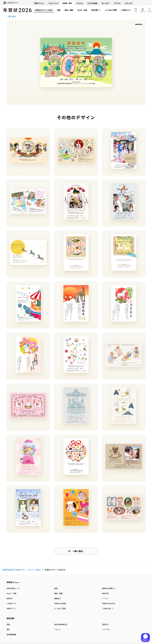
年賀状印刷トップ (13, 588)
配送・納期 (69, 10)
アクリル (117, 3)
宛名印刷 (96, 10)
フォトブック (53, 3)
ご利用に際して (108, 608)
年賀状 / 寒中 (67, 3)
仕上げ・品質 (82, 10)
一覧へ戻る (11, 16)
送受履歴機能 (11, 634)
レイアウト (106, 629)
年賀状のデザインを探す (44, 10)
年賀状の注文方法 (109, 603)
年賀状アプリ (11, 608)
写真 (39, 3)
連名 (8, 629)
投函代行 (10, 598)
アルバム (80, 3)
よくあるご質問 (111, 10)
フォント (58, 629)
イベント (105, 598)
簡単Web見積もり (109, 588)
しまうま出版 (92, 3)
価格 (59, 10)
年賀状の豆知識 (60, 603)
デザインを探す (34, 570)
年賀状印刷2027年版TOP (13, 570)
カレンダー (106, 3)
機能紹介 (58, 598)
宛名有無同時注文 (61, 624)
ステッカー (129, 3)
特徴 (8, 624)
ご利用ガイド (126, 10)
